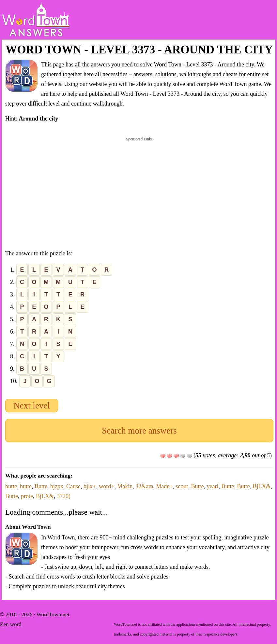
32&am (144, 486)
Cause (73, 486)
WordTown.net (53, 615)
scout (182, 486)
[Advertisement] (139, 192)
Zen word (11, 624)
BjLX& (262, 486)
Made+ (164, 486)
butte (11, 486)
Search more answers (139, 431)
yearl (212, 486)
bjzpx (57, 486)
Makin (125, 486)
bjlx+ (90, 486)
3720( (64, 496)
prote (27, 496)
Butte (41, 486)
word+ (107, 486)
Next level (32, 406)
